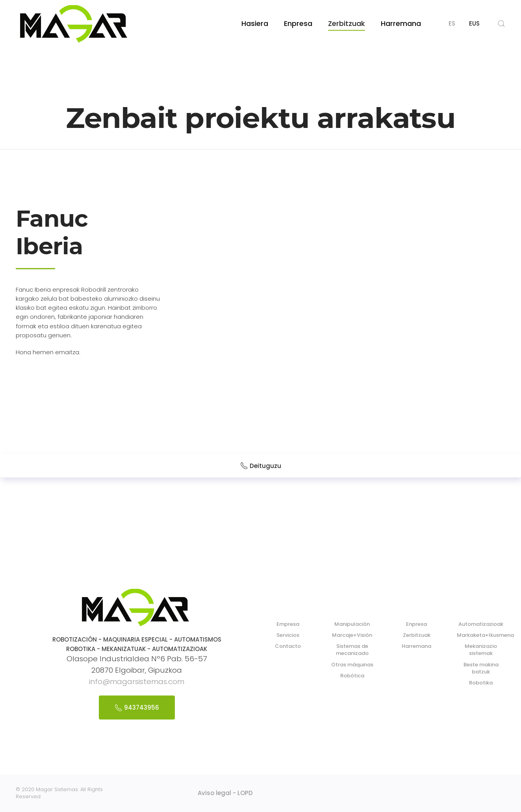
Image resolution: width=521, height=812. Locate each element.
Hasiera (255, 23)
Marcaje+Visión (352, 635)
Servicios (288, 635)
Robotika (481, 683)
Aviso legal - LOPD (225, 793)
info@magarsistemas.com (137, 682)
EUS (474, 23)
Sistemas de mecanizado (352, 650)
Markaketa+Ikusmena (485, 635)
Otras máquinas (352, 665)
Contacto (288, 646)
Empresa (288, 624)
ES (452, 23)
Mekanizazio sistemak (481, 650)
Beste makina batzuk (481, 668)
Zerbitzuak (347, 23)
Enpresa (298, 23)
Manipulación (352, 624)
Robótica (352, 676)
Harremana (401, 23)
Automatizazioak (481, 624)
